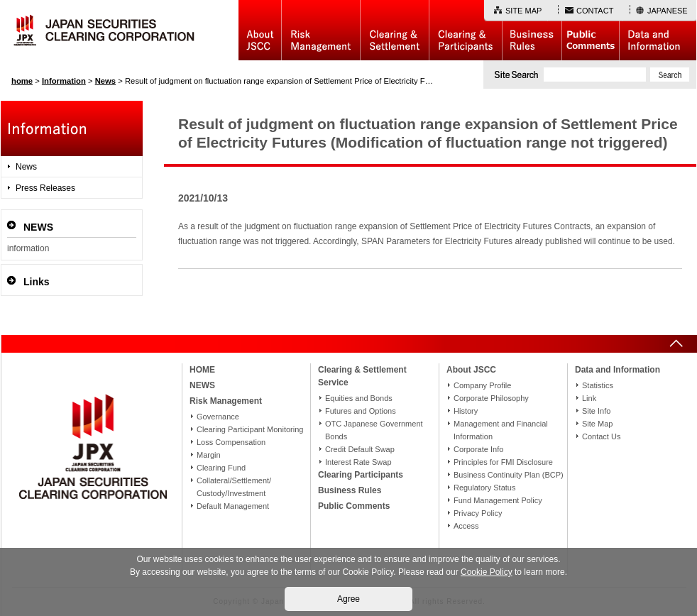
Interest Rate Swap (358, 462)
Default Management (233, 506)
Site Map (597, 424)
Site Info (596, 411)
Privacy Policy (478, 513)
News (26, 167)
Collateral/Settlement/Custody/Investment (234, 487)
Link (589, 398)
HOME (202, 370)
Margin (209, 455)
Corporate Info (478, 449)
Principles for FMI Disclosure (503, 462)
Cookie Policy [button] (487, 572)
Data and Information (658, 30)
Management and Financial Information (501, 430)
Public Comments (590, 30)
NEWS (202, 385)
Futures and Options (361, 411)
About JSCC (260, 30)
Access (466, 526)
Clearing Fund (221, 468)
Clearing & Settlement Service (362, 376)
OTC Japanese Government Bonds (374, 430)
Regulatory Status (484, 488)
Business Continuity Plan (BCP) (509, 475)
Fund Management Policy (498, 500)
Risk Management (321, 30)
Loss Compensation (231, 442)
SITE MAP (523, 11)
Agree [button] (348, 599)
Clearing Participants (465, 30)
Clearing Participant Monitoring (250, 429)
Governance (218, 417)
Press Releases (45, 188)
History (466, 411)
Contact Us (601, 436)
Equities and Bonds (359, 398)
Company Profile (482, 385)
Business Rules (532, 30)
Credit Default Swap (360, 449)
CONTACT (595, 11)
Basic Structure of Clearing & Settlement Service (394, 30)
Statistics (598, 385)
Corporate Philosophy (491, 398)
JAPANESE (668, 11)
